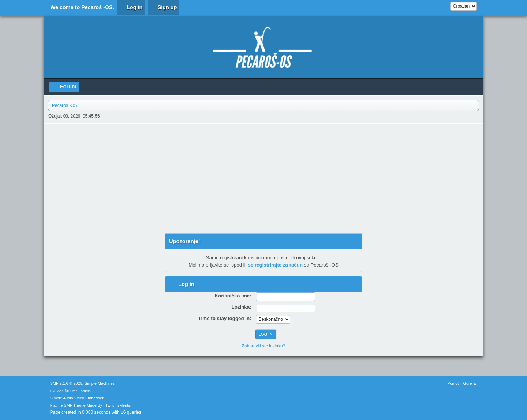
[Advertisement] (263, 178)
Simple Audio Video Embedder (77, 398)
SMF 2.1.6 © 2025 (66, 383)
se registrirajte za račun (275, 265)
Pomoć (453, 383)
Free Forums (81, 391)
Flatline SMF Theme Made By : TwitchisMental (91, 405)
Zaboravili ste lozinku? (264, 346)
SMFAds (57, 391)
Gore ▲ (470, 383)
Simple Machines (100, 383)
